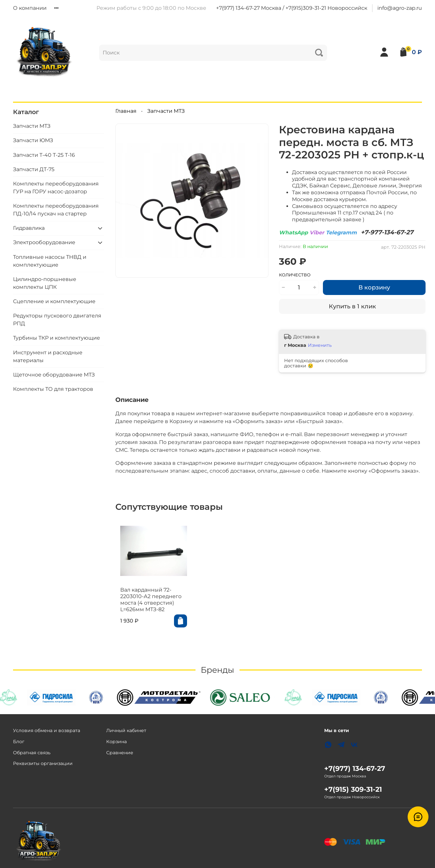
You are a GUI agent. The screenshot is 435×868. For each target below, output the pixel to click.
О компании (30, 8)
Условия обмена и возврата (47, 730)
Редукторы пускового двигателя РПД (57, 320)
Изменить (320, 345)
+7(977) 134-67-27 (355, 768)
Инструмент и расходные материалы (48, 356)
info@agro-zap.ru (400, 8)
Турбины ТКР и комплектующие (57, 338)
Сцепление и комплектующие (54, 301)
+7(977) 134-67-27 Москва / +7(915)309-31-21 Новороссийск (292, 8)
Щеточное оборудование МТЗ (54, 375)
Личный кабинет (126, 730)
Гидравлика (29, 228)
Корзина (116, 742)
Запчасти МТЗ (166, 111)
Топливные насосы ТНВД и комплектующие (50, 261)
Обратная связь (32, 753)
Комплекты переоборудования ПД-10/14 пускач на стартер (56, 210)
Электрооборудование (44, 242)
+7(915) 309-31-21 (353, 789)
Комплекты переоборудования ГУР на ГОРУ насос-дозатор (56, 188)
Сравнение (120, 753)
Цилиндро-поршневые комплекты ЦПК (45, 283)
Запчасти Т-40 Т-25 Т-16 (44, 155)
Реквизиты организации (43, 763)
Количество (295, 275)
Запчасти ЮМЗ (33, 140)
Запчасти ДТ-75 (34, 169)
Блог (19, 742)
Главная (126, 111)
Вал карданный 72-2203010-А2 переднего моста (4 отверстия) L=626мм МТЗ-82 (146, 606)
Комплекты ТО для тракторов (53, 389)
